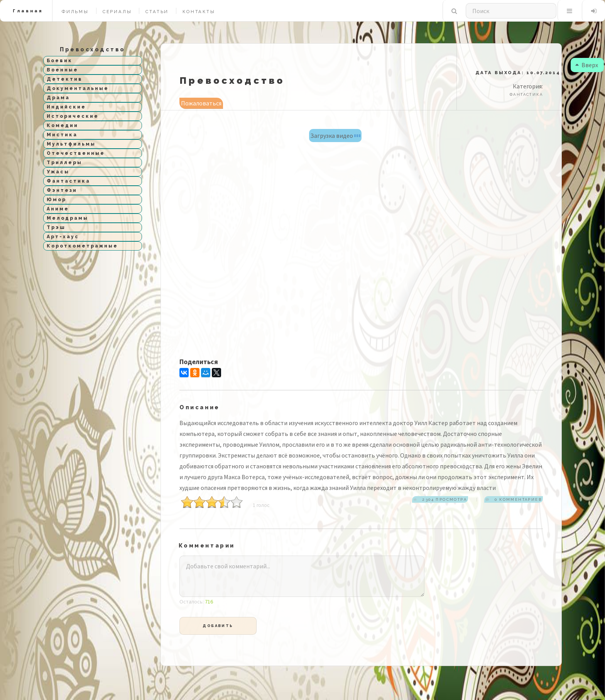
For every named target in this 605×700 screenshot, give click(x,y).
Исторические (73, 116)
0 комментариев (517, 499)
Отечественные (76, 153)
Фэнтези (62, 190)
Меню (569, 11)
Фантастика (68, 181)
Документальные (78, 88)
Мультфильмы (71, 144)
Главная (28, 11)
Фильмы (75, 12)
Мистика (62, 135)
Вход (594, 11)
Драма (58, 98)
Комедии (63, 125)
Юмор (57, 200)
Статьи (157, 12)
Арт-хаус (63, 237)
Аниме (58, 209)
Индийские (66, 107)
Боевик (60, 61)
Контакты (199, 12)
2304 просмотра (444, 499)
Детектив (65, 79)
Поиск (454, 11)
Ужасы (58, 172)
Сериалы (117, 12)
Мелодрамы (68, 218)
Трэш (56, 227)
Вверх (585, 65)
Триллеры (64, 163)
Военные (63, 70)
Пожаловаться (201, 103)
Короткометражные (82, 246)
